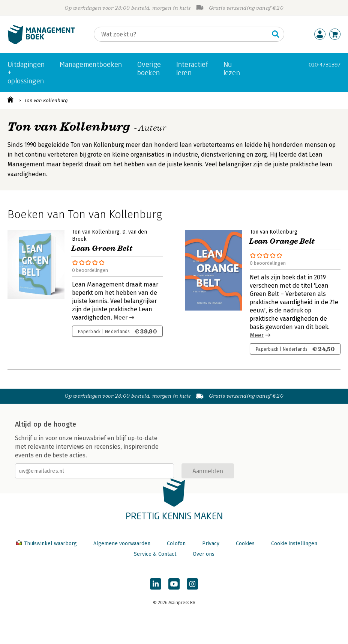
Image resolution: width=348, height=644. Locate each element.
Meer (121, 317)
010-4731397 (325, 64)
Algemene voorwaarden (122, 544)
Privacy (211, 544)
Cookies (245, 544)
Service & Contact (155, 554)
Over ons (204, 554)
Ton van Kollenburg (46, 100)
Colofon (176, 544)
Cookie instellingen (294, 544)
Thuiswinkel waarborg (47, 544)
